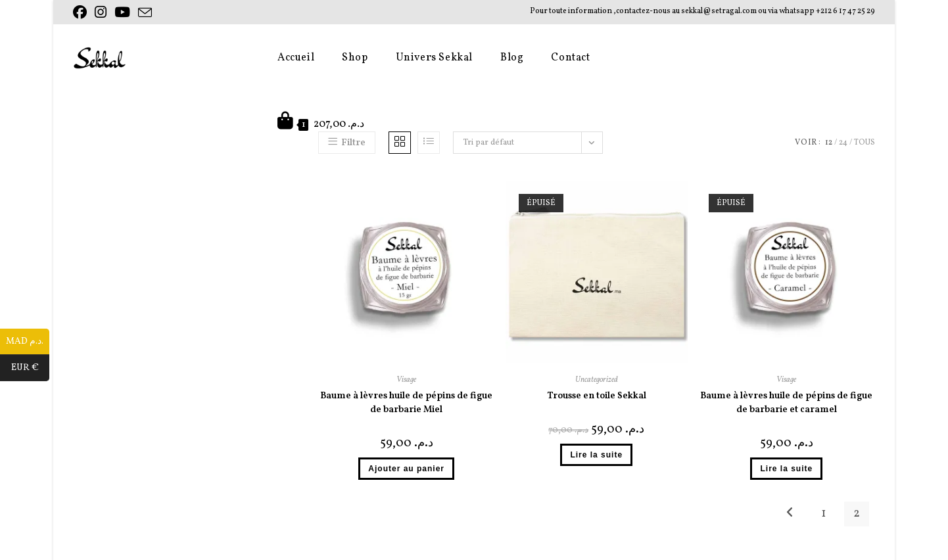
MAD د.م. (28, 342)
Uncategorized (597, 380)
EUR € (31, 368)
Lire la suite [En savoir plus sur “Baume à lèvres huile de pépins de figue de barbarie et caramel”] (786, 469)
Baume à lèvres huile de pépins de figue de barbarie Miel (406, 403)
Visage (406, 380)
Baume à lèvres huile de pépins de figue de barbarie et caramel (786, 403)
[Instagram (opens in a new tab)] (101, 13)
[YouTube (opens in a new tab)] (122, 13)
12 (829, 143)
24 (843, 143)
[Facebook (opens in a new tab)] (82, 13)
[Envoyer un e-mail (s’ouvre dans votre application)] (145, 13)
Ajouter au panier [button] (406, 469)
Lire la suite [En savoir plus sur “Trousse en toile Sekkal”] (596, 455)
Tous (865, 143)
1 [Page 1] (823, 514)
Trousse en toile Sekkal (597, 396)
